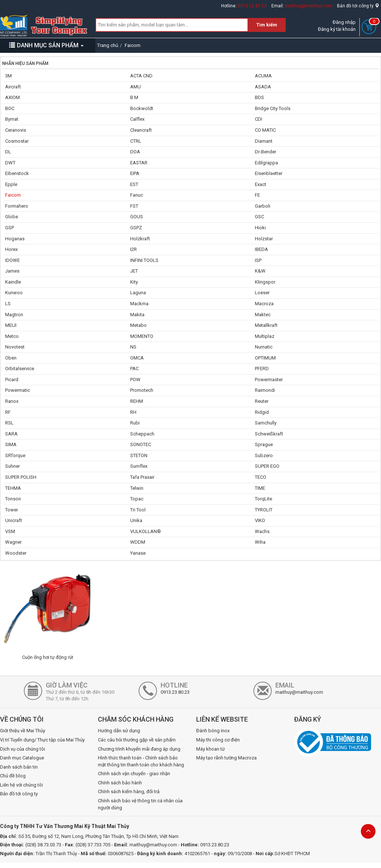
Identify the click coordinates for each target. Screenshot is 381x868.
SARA (11, 434)
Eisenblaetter (269, 173)
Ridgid (262, 412)
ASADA (263, 87)
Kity (134, 282)
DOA (135, 152)
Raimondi (265, 390)
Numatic (264, 347)
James (12, 271)
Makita (137, 315)
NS (133, 347)
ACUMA (263, 76)
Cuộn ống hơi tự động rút (48, 657)
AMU (135, 87)
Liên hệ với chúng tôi (21, 785)
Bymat (12, 119)
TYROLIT (264, 510)
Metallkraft (266, 325)
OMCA (137, 358)
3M (8, 76)
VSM (10, 531)
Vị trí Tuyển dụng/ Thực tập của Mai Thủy (42, 740)
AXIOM (12, 97)
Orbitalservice (20, 369)
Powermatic (18, 390)
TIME (260, 488)
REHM (137, 401)
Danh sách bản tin (19, 767)
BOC (10, 108)
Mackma (139, 304)
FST (134, 206)
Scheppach (142, 434)
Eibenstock (17, 173)
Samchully (266, 423)
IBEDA (261, 249)
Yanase (138, 553)
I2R (133, 249)
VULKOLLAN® (146, 531)
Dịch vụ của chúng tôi (23, 749)
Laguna (138, 293)
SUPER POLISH (21, 477)
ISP (258, 260)
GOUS (137, 217)
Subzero (264, 455)
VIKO (260, 520)
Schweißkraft (269, 434)
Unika (136, 520)
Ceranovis (16, 130)
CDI (259, 119)
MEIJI (11, 325)
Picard (12, 380)
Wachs (262, 531)
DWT (10, 163)
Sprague (264, 444)
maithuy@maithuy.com (309, 6)
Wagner (13, 542)
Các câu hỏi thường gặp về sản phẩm (137, 740)
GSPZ (136, 228)
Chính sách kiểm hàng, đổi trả (129, 792)
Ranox (12, 401)
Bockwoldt (142, 108)
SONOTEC (141, 444)
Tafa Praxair (142, 477)
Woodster (16, 553)
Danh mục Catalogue (22, 758)
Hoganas (15, 239)
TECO (261, 477)
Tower (12, 510)
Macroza (264, 304)
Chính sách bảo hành (120, 783)
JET (134, 271)
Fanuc (137, 195)
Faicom (13, 195)
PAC (134, 369)
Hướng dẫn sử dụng (119, 731)
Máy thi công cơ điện (218, 740)
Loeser (262, 293)
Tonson (13, 499)
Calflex (137, 119)
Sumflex (139, 466)
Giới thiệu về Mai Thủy (23, 731)
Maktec (263, 315)
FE (257, 195)
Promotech (142, 390)
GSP (10, 228)
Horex (11, 249)
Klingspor (265, 282)
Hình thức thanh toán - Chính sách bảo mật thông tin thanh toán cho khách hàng (141, 761)
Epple (11, 184)
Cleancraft (141, 130)
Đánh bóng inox (213, 731)
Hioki (260, 228)
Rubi (135, 423)
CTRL (136, 141)
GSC (259, 217)
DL (8, 152)
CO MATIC (265, 130)
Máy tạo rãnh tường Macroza (226, 758)
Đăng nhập (344, 22)
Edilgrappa (266, 163)
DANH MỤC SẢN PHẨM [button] (46, 45)
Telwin (137, 488)
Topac (137, 499)
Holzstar (264, 239)
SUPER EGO (267, 466)
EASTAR (139, 163)
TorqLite (263, 499)
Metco (12, 336)
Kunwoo (14, 293)
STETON (139, 455)
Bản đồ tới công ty (358, 6)
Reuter (262, 401)
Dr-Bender (265, 152)
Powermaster (269, 380)
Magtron (14, 315)
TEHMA (13, 488)
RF (8, 412)
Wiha (260, 542)
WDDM (138, 542)
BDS (259, 97)
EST (134, 184)
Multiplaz (265, 336)
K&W (260, 271)
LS (8, 304)
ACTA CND (141, 76)
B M (134, 97)
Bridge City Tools (273, 108)
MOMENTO (142, 336)
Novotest (15, 347)
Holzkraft (140, 239)
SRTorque (15, 455)
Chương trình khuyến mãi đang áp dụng (139, 749)
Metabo (138, 325)
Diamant (264, 141)
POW (135, 380)
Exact (261, 184)
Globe (12, 217)
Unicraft (14, 520)
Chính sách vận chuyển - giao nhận (134, 774)
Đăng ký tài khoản (337, 29)
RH (133, 412)
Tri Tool (138, 510)
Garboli (263, 206)
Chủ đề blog (13, 776)
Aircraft (13, 87)
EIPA (135, 173)
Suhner (12, 466)
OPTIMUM (265, 358)
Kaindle (13, 282)
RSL (9, 423)
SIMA (11, 444)
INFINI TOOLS (144, 260)
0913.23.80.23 (252, 6)
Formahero (17, 206)
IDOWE (12, 260)
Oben (11, 358)
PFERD (262, 369)
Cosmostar (17, 141)
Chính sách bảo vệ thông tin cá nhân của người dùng (140, 804)
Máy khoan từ (210, 749)
